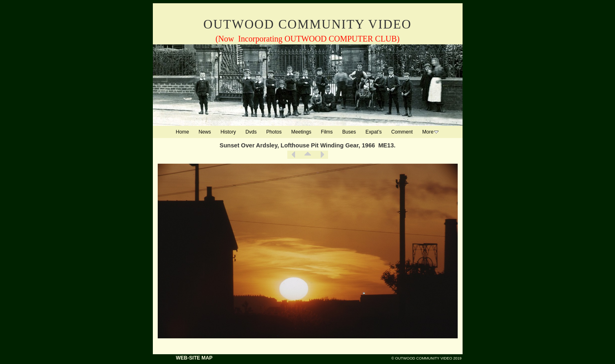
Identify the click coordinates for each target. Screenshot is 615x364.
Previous (293, 155)
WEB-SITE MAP (194, 358)
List (308, 155)
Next (322, 155)
